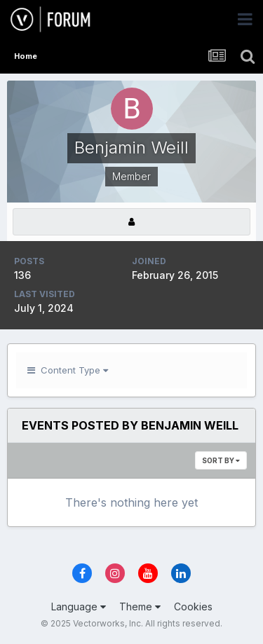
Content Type (68, 370)
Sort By (221, 460)
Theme (140, 607)
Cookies (193, 607)
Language (79, 607)
